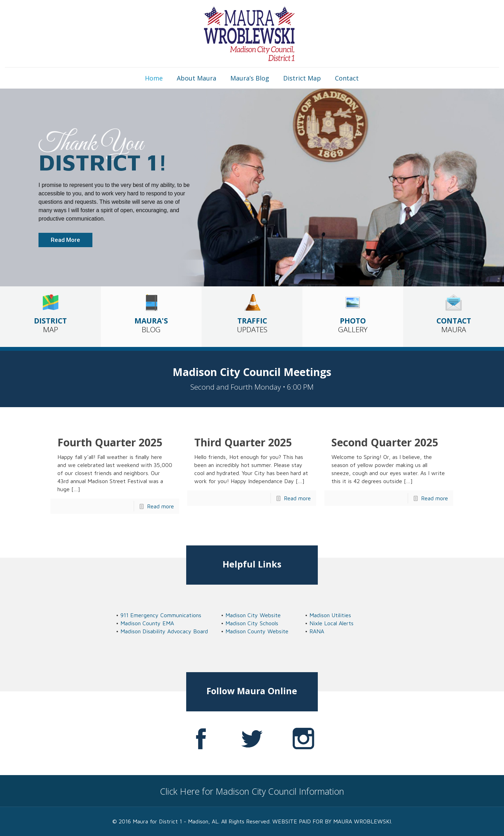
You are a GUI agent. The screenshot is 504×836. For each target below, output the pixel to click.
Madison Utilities (330, 615)
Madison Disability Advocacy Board (164, 631)
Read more (160, 506)
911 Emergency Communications (161, 615)
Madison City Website (253, 615)
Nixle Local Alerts (331, 623)
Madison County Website (257, 631)
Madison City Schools (252, 623)
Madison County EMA (147, 623)
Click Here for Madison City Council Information (252, 791)
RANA (317, 631)
